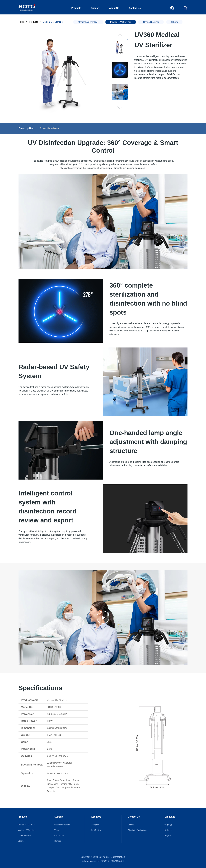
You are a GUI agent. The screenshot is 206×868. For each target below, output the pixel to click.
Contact (131, 825)
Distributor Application (137, 830)
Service (58, 841)
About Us (114, 8)
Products (76, 8)
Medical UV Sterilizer (27, 830)
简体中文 (168, 825)
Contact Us (135, 8)
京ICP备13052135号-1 (113, 861)
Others (21, 841)
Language (170, 817)
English (168, 836)
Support (95, 8)
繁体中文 (168, 830)
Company (95, 825)
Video (57, 830)
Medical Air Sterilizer (26, 825)
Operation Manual (62, 825)
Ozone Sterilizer (25, 836)
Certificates (59, 836)
